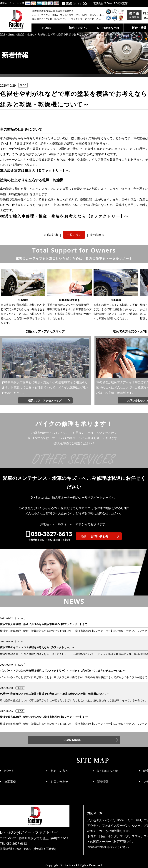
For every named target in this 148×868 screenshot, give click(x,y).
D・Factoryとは (108, 28)
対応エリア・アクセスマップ (44, 400)
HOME (47, 28)
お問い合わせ (100, 536)
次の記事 (96, 235)
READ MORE (72, 740)
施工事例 (10, 782)
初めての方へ (78, 28)
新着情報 (103, 782)
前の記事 (52, 235)
